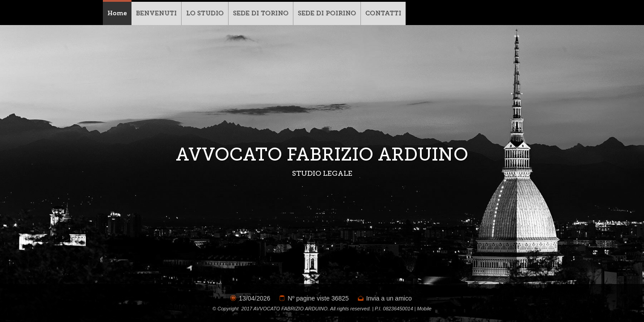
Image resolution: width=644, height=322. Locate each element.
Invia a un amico (389, 298)
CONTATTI (383, 13)
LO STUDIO (205, 13)
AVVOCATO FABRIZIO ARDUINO (322, 154)
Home (117, 13)
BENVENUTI (156, 13)
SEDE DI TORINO (261, 13)
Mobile (424, 309)
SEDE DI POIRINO (327, 13)
